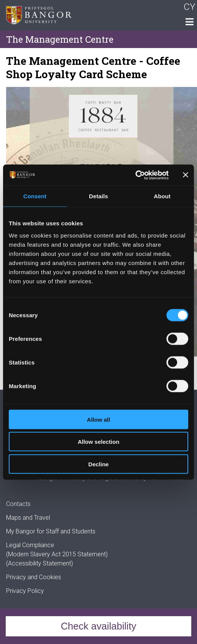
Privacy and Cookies (34, 577)
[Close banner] (186, 175)
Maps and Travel (28, 518)
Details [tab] (98, 196)
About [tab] (162, 196)
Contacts (18, 504)
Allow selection (98, 442)
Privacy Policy (25, 591)
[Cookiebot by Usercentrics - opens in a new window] (135, 175)
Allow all (99, 419)
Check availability (98, 626)
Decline (98, 464)
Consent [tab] (35, 196)
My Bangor (21, 531)
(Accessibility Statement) (40, 563)
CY (190, 7)
